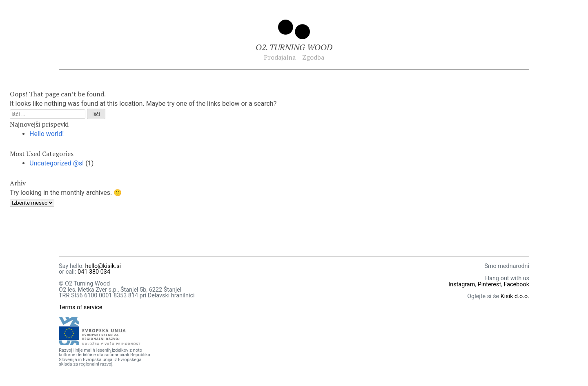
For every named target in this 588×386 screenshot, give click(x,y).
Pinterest (489, 284)
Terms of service (81, 307)
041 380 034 (94, 272)
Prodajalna (280, 57)
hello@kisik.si (103, 266)
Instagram (462, 284)
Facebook (517, 284)
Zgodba (313, 57)
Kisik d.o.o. (515, 296)
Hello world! (47, 134)
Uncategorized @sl (57, 163)
